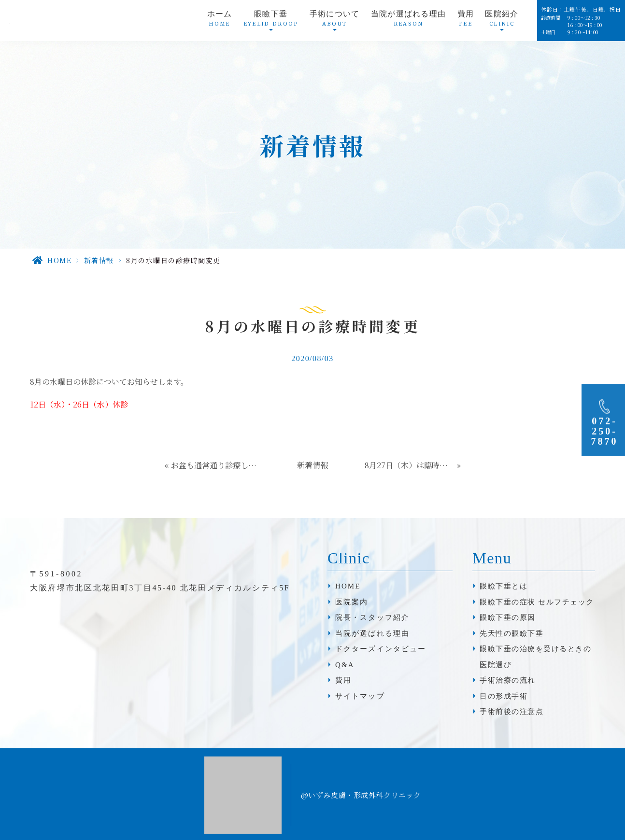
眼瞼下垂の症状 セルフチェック (537, 602)
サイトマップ (360, 696)
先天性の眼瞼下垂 (511, 633)
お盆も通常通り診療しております (216, 465)
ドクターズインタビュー (381, 649)
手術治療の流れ (508, 680)
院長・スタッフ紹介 (372, 617)
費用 (466, 21)
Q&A (345, 665)
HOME (59, 260)
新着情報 (99, 260)
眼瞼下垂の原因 (508, 617)
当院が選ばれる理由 (409, 21)
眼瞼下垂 (271, 21)
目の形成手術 (504, 696)
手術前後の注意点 (511, 712)
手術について (335, 21)
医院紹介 (502, 21)
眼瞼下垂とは (504, 586)
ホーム (220, 21)
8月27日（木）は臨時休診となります (411, 465)
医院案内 (352, 602)
